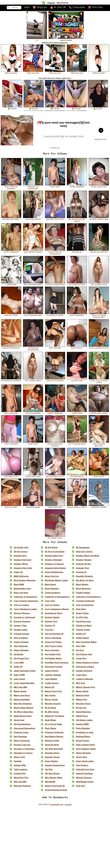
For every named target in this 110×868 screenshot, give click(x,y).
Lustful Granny (52, 685)
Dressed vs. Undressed (33, 188)
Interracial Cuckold (54, 668)
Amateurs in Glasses (54, 566)
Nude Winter (51, 722)
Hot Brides (19, 656)
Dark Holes (99, 477)
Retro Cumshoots (22, 742)
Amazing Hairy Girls (23, 570)
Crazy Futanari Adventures (99, 316)
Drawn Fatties (82, 615)
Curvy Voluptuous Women (57, 611)
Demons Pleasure (22, 615)
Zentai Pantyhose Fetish (56, 792)
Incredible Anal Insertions (57, 664)
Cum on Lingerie (21, 607)
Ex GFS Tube (82, 619)
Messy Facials (51, 701)
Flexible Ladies (21, 631)
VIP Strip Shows (52, 775)
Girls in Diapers (33, 413)
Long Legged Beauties (99, 445)
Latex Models (51, 681)
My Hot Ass (81, 709)
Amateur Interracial (22, 561)
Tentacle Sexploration (55, 767)
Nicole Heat (19, 722)
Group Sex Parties (99, 252)
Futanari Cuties (83, 631)
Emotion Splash (52, 619)
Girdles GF (81, 635)
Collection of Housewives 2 (57, 598)
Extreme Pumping (22, 623)
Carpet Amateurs (53, 594)
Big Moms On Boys (85, 582)
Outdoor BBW (82, 726)
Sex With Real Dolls (55, 477)
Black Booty (77, 348)
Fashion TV (50, 627)
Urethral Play (11, 477)
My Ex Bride (50, 709)
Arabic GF (18, 574)
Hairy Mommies (21, 648)
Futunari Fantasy (21, 635)
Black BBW (19, 586)
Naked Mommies (77, 187)
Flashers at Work (55, 315)
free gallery (11, 73)
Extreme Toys (51, 623)
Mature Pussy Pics (55, 219)
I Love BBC (19, 664)
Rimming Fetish (52, 742)
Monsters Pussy (83, 705)
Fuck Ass (49, 631)
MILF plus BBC (11, 507)
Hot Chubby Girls (99, 285)
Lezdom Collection (84, 681)
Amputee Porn (11, 315)
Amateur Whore (99, 507)
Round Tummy (83, 742)
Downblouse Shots (54, 615)
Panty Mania (50, 730)
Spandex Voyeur (52, 759)
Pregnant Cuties (21, 734)
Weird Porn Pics (21, 779)
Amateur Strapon (84, 561)
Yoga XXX (80, 787)
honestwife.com (57, 807)
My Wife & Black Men (99, 219)
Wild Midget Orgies (33, 252)
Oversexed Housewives (33, 349)
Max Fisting (50, 697)
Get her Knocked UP (54, 635)
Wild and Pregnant (22, 787)
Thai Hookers (82, 767)
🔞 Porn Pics (95, 8)
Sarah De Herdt (52, 746)
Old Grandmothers (33, 315)
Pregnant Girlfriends (54, 734)
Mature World (82, 693)
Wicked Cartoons (84, 779)
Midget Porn (81, 701)
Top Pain (49, 771)
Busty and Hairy (11, 413)
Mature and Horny (11, 219)
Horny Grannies (55, 413)
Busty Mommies (77, 315)
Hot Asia (80, 652)
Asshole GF (81, 574)
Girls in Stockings (55, 381)
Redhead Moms (33, 507)
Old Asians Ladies (84, 722)
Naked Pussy (82, 718)
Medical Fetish (83, 697)
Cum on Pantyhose (85, 607)
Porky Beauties (55, 507)
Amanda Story (20, 557)
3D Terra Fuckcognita (55, 553)
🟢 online (12, 108)
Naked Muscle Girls (77, 507)
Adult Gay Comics (84, 553)
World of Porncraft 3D (55, 787)
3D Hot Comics (21, 553)
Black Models (82, 586)
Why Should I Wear (54, 779)
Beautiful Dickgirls (84, 578)
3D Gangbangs (83, 549)
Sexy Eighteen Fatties (86, 750)
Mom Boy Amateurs (23, 705)
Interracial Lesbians (11, 381)
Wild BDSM (50, 783)
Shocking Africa (33, 219)
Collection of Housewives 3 (88, 598)
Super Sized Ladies (99, 413)
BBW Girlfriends (21, 578)
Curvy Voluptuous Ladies (99, 382)
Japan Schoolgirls (66, 40)
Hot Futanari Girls (77, 444)
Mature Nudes (20, 693)
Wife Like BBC (55, 348)
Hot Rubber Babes (53, 660)
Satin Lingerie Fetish (99, 348)
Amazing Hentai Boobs (55, 570)
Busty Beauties (52, 590)
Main (27, 8)
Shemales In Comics (23, 755)
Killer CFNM (77, 381)
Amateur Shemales (11, 348)
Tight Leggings (11, 444)
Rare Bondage (20, 738)
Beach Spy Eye (52, 578)
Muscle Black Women (24, 709)
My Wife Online (52, 713)
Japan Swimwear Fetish (25, 672)
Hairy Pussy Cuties (54, 648)
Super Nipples (51, 763)
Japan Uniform (52, 672)
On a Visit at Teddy (53, 726)
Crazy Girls (50, 602)
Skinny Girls (19, 759)
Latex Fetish (19, 681)
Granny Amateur (21, 644)
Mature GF (77, 252)
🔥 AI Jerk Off (58, 8)
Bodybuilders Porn (22, 590)
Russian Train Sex (22, 746)
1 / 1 (37, 40)
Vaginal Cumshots (84, 775)
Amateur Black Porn (54, 557)
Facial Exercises (99, 187)
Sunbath (18, 763)
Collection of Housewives (55, 253)
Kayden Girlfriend (84, 672)
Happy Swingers (11, 252)
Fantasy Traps (20, 627)
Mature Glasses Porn (86, 689)
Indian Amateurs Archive (55, 445)
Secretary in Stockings (24, 750)
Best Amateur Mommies (11, 188)
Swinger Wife (20, 767)
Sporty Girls (81, 759)
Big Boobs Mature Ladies (77, 220)
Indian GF (18, 668)
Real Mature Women (33, 285)
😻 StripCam (40, 8)
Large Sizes (77, 413)
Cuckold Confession (55, 285)
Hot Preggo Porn (77, 285)
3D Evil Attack (51, 549)
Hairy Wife (55, 187)
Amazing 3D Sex (83, 566)
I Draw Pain (11, 285)
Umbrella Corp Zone (85, 771)
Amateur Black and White (88, 557)
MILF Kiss (81, 685)
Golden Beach (77, 477)
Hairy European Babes (86, 644)
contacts (68, 807)
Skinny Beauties (33, 477)
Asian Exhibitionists (54, 574)
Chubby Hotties (83, 594)
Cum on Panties (52, 607)
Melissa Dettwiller (22, 701)
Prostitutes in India (85, 734)
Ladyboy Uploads (53, 676)
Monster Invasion (53, 705)
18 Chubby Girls (55, 538)
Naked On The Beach (55, 718)
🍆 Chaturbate (77, 8)
